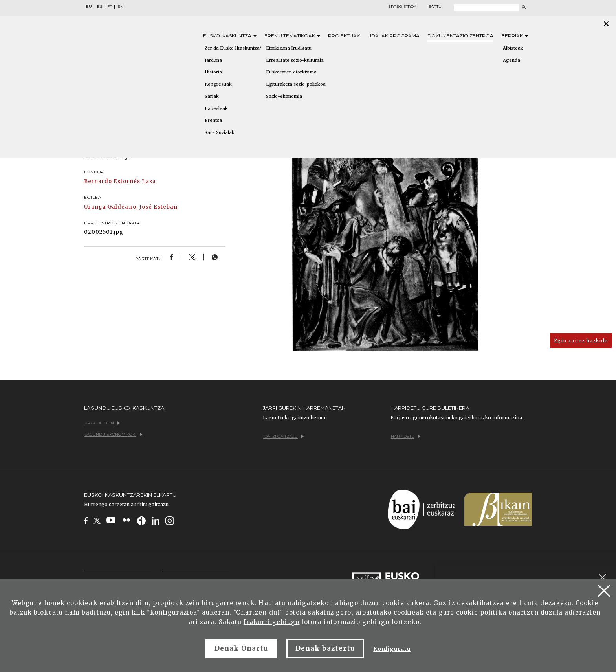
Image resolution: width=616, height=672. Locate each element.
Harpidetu (406, 436)
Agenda (511, 60)
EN (120, 7)
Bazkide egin (102, 423)
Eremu (292, 36)
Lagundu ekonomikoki (113, 434)
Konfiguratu (392, 649)
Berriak (515, 36)
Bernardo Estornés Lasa (120, 181)
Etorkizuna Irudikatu (289, 48)
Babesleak (216, 108)
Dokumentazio (460, 36)
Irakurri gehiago (272, 622)
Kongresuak (218, 84)
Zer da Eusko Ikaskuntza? (233, 48)
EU (89, 7)
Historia (213, 72)
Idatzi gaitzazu (283, 436)
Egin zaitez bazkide (581, 341)
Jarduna (213, 60)
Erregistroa (402, 7)
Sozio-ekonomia (284, 96)
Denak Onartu (241, 648)
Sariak (212, 96)
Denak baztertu (325, 648)
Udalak (394, 36)
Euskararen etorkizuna (291, 72)
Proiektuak (344, 36)
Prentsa (213, 120)
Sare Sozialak (220, 132)
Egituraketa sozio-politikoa (296, 84)
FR (110, 7)
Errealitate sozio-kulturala (295, 60)
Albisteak (513, 48)
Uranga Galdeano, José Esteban (131, 207)
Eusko (230, 36)
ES (100, 7)
